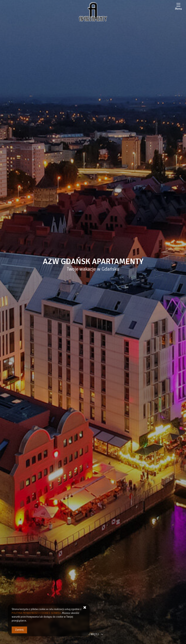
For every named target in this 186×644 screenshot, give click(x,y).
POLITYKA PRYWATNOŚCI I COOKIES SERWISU (36, 613)
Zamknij (19, 630)
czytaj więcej (93, 634)
